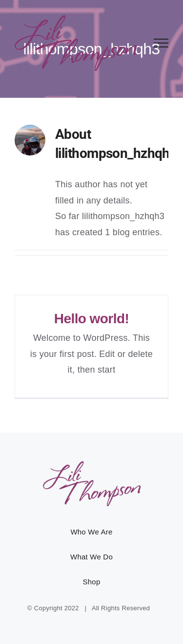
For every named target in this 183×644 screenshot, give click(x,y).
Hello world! (92, 319)
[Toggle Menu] (161, 43)
